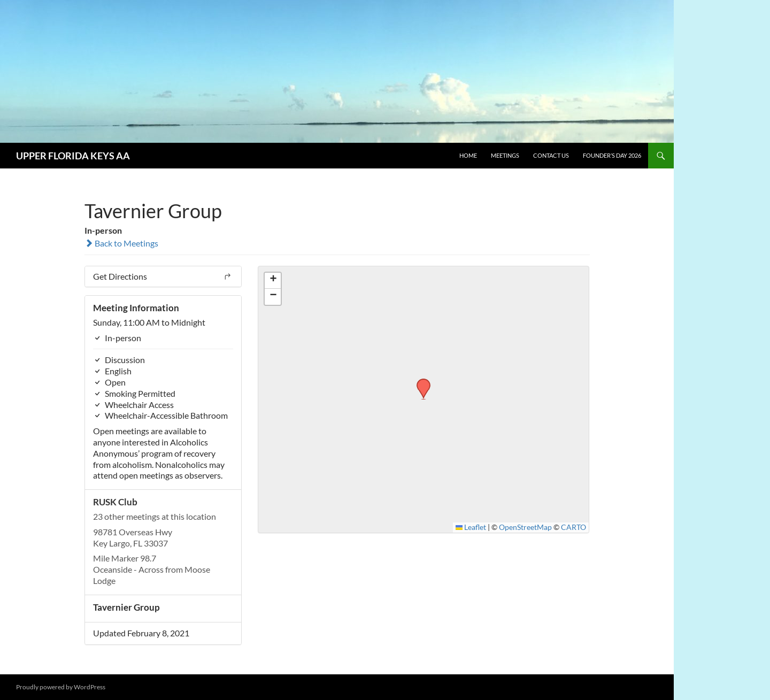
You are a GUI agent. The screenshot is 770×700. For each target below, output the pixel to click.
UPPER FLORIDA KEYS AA (73, 156)
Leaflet (471, 527)
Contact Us (551, 155)
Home (468, 155)
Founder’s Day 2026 (612, 155)
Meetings (505, 155)
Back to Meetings (121, 243)
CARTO (573, 527)
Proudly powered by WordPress (61, 687)
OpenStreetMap (525, 527)
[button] (420, 382)
